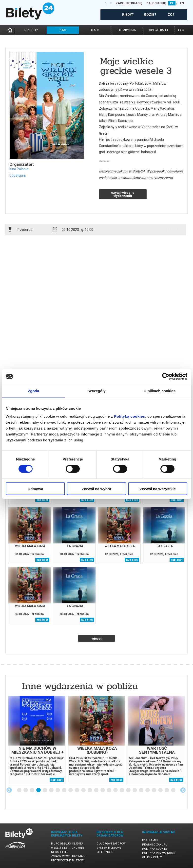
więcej (97, 639)
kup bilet (42, 500)
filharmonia (127, 30)
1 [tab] (19, 790)
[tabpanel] (37, 740)
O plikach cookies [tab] (160, 391)
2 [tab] (26, 790)
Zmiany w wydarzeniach (69, 856)
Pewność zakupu (155, 845)
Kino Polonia (19, 169)
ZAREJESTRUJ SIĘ (129, 3)
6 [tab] (52, 790)
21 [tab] (148, 790)
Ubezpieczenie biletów (67, 860)
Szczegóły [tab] (96, 391)
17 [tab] (122, 790)
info (171, 229)
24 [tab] (167, 790)
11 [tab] (84, 790)
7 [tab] (58, 790)
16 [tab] (116, 790)
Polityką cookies (130, 416)
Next (183, 790)
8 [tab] (64, 790)
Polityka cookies (155, 849)
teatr (95, 30)
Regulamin (150, 840)
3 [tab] (32, 790)
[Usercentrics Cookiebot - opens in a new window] (166, 377)
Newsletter (60, 852)
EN (182, 3)
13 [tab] (96, 790)
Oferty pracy (152, 857)
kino (63, 30)
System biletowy (109, 848)
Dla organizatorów (111, 844)
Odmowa (35, 489)
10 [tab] (77, 790)
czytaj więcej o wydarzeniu (123, 194)
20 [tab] (141, 790)
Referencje (105, 852)
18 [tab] (129, 790)
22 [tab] (154, 790)
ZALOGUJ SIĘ (156, 3)
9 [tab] (71, 790)
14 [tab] (103, 790)
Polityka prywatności (159, 853)
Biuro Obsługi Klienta (67, 844)
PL (172, 3)
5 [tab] (45, 790)
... (181, 30)
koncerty (31, 30)
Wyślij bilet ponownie (68, 848)
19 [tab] (135, 790)
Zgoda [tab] (34, 391)
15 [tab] (109, 790)
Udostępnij (18, 175)
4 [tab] (39, 790)
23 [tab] (161, 790)
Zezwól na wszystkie (158, 489)
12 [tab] (90, 790)
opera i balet (159, 30)
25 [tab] (174, 790)
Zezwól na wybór (96, 489)
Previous (9, 790)
